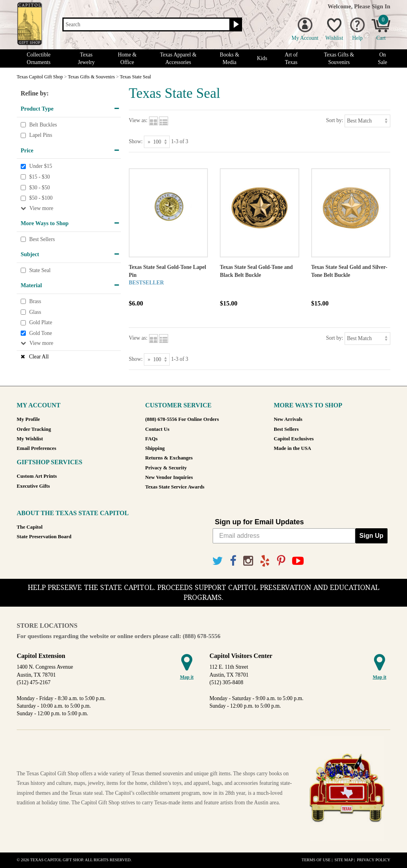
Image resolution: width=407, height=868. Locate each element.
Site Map (344, 860)
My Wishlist (30, 439)
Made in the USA (293, 448)
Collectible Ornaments (39, 58)
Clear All (39, 357)
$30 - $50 (39, 188)
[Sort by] (367, 121)
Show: (136, 141)
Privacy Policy (374, 860)
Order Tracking (34, 429)
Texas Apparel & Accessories (178, 58)
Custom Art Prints (37, 476)
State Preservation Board (44, 537)
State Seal (40, 270)
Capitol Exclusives (294, 439)
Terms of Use (316, 860)
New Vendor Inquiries (169, 477)
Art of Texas (291, 58)
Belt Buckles (43, 125)
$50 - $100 (41, 198)
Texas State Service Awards (175, 487)
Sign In (381, 6)
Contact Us (157, 429)
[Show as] (157, 142)
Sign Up (371, 536)
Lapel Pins (41, 135)
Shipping (155, 448)
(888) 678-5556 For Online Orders (182, 419)
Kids (262, 58)
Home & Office (127, 58)
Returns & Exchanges (169, 458)
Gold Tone (40, 333)
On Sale (383, 58)
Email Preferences (36, 448)
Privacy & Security (166, 468)
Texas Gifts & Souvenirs (339, 58)
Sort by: (334, 120)
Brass (35, 301)
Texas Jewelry (86, 58)
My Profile (28, 419)
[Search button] (235, 25)
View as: (138, 120)
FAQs (151, 439)
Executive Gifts (33, 486)
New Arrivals (288, 419)
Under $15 (41, 166)
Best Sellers (42, 239)
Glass (35, 312)
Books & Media (230, 58)
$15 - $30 (39, 177)
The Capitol (30, 527)
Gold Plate (41, 322)
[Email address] (284, 536)
